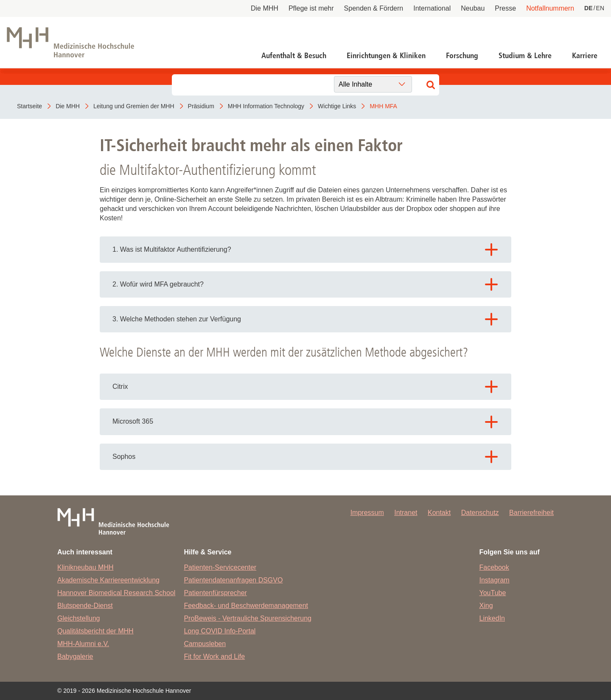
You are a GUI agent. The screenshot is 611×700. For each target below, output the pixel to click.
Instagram (495, 580)
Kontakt (439, 513)
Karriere (585, 56)
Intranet (406, 513)
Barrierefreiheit (531, 513)
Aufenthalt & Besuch (294, 56)
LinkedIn (492, 618)
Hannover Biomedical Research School (116, 593)
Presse (505, 8)
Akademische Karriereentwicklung (108, 580)
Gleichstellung (79, 618)
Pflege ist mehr (311, 8)
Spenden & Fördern (374, 8)
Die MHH (265, 8)
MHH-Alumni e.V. (83, 644)
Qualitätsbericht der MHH (95, 631)
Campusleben (205, 644)
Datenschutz (480, 513)
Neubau (473, 8)
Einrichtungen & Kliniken (386, 56)
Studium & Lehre (525, 56)
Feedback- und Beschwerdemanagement (246, 606)
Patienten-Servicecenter (220, 567)
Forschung (462, 56)
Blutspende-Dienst (85, 606)
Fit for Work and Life (214, 656)
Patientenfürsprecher (215, 593)
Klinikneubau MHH (85, 567)
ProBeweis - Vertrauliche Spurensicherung (248, 618)
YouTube (493, 593)
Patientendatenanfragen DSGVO (233, 580)
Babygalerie (75, 656)
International (432, 8)
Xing (486, 606)
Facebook (494, 567)
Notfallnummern (550, 8)
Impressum (367, 513)
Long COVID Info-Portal (220, 631)
